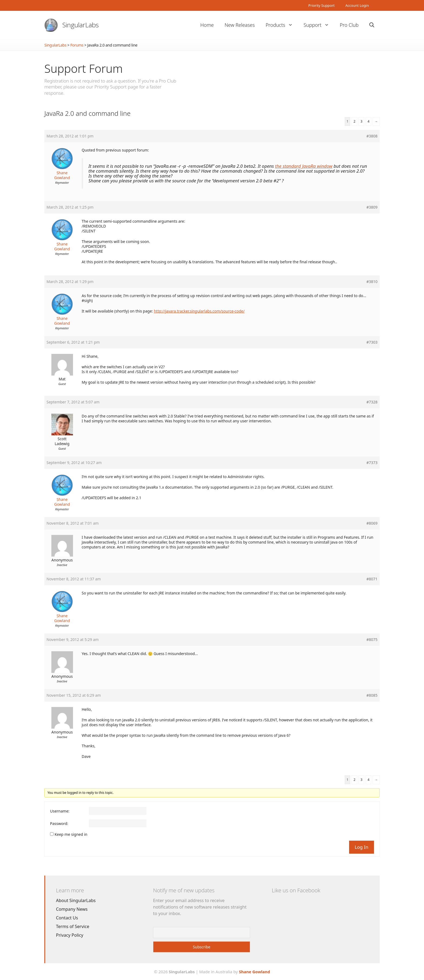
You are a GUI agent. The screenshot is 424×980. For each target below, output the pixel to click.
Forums (77, 45)
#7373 (372, 463)
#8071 (372, 579)
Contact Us (67, 918)
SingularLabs (81, 25)
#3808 (372, 136)
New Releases (240, 25)
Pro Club (349, 25)
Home (207, 25)
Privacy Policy (70, 935)
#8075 (372, 640)
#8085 (372, 695)
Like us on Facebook (296, 890)
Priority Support (321, 5)
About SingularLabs (76, 900)
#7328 (372, 402)
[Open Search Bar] (372, 25)
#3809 (372, 207)
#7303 (372, 342)
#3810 (372, 282)
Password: (59, 824)
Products (282, 25)
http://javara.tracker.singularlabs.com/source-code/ (199, 311)
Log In (362, 847)
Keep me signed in (71, 834)
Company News (72, 909)
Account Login (357, 5)
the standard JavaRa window (304, 166)
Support (319, 25)
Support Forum (84, 68)
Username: (60, 811)
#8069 (372, 523)
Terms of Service (73, 926)
